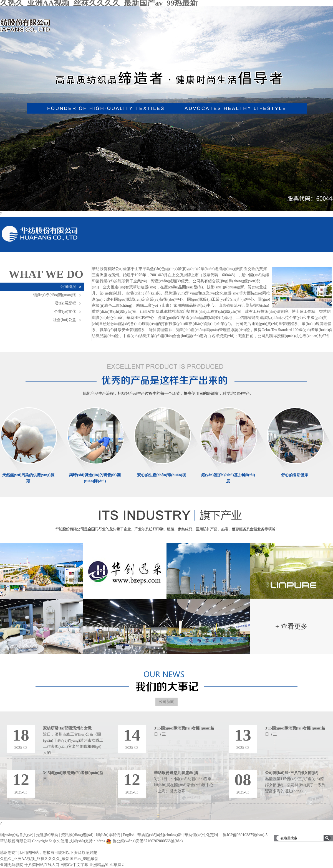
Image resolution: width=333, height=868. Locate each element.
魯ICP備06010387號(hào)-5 (245, 835)
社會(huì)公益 (65, 320)
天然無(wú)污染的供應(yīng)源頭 (28, 478)
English (129, 835)
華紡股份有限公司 (167, 108)
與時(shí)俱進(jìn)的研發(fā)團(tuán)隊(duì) (95, 478)
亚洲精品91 (99, 865)
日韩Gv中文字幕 (74, 865)
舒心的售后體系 (295, 475)
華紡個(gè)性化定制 (201, 835)
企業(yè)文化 (65, 312)
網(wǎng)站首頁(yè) (17, 835)
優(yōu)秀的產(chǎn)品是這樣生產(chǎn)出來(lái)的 (167, 378)
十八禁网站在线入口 (42, 865)
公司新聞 (167, 702)
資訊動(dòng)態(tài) (77, 835)
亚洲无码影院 (12, 865)
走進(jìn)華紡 (47, 835)
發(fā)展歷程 (65, 303)
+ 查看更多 (291, 626)
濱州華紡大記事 (167, 681)
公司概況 (68, 287)
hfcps (101, 841)
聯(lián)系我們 (108, 835)
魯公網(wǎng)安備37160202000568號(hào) (148, 841)
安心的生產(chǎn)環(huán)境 (162, 475)
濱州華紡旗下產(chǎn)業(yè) (167, 523)
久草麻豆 (117, 865)
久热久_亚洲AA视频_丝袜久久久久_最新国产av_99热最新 (49, 859)
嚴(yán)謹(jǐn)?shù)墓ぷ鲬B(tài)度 (228, 478)
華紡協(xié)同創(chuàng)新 (160, 835)
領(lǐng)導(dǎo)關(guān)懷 (55, 295)
